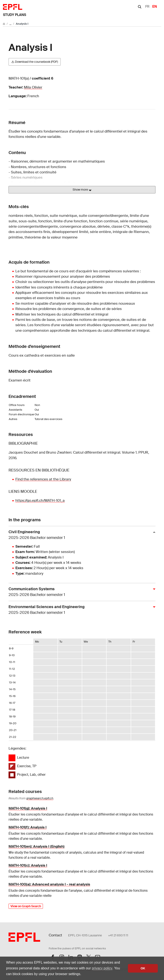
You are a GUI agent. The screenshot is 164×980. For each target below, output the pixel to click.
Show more (82, 190)
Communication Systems (80, 592)
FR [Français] (147, 6)
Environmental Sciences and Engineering (80, 610)
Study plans (15, 15)
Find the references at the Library (43, 479)
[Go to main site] (4, 24)
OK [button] (143, 968)
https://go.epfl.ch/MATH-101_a (40, 500)
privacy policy (102, 968)
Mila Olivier (33, 87)
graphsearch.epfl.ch (40, 798)
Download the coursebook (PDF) (35, 62)
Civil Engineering (80, 535)
